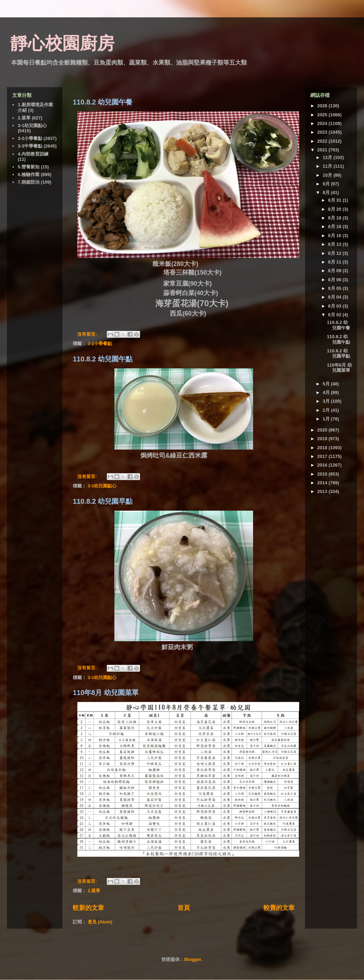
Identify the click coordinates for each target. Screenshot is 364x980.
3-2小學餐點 (100, 344)
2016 (323, 465)
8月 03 (335, 306)
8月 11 (335, 262)
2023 (323, 132)
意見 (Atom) (100, 922)
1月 (327, 419)
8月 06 (335, 280)
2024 (323, 123)
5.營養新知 (29, 167)
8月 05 (335, 288)
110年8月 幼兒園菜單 (106, 693)
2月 (327, 410)
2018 (323, 448)
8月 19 (335, 218)
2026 (323, 106)
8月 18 (335, 227)
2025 (323, 115)
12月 (328, 157)
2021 (323, 150)
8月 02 (335, 315)
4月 (327, 392)
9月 (327, 184)
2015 (323, 474)
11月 (328, 166)
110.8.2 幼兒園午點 (103, 359)
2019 (323, 439)
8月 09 (335, 271)
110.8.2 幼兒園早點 (103, 501)
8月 (327, 192)
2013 (323, 491)
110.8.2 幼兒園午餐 (103, 102)
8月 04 (335, 297)
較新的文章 (88, 908)
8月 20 (335, 209)
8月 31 (335, 200)
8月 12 (335, 253)
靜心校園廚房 (62, 43)
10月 (328, 175)
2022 (323, 141)
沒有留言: (88, 334)
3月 (327, 401)
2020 (323, 430)
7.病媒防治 (29, 182)
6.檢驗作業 (29, 174)
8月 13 (335, 244)
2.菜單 (94, 891)
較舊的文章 (279, 908)
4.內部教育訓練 (33, 154)
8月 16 (335, 236)
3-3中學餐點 (30, 146)
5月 (327, 384)
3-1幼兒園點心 (102, 486)
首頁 (184, 908)
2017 (323, 456)
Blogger (192, 959)
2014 (323, 483)
